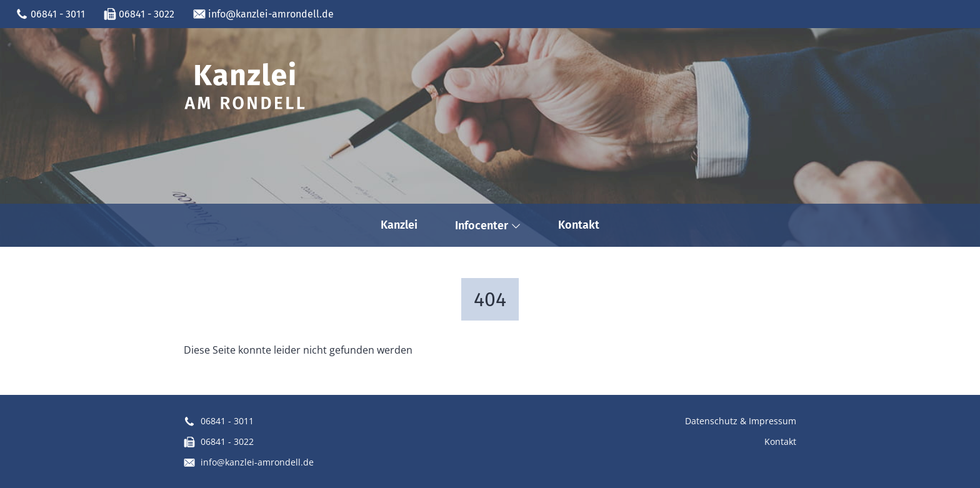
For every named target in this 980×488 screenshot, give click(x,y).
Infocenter (488, 226)
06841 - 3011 (50, 15)
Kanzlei (399, 225)
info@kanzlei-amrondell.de (263, 15)
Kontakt (579, 225)
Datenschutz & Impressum (741, 421)
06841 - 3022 (139, 15)
